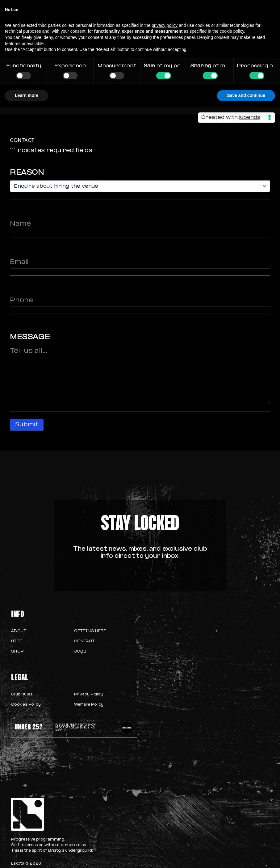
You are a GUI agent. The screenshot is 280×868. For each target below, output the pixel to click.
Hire (17, 641)
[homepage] (74, 814)
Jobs (80, 652)
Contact (84, 641)
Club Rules (22, 695)
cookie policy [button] (232, 31)
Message (31, 337)
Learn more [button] (27, 95)
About (19, 631)
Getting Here (90, 631)
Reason (28, 173)
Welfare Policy (89, 705)
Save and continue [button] (246, 95)
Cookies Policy (26, 705)
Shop (17, 652)
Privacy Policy (89, 695)
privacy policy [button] (165, 25)
